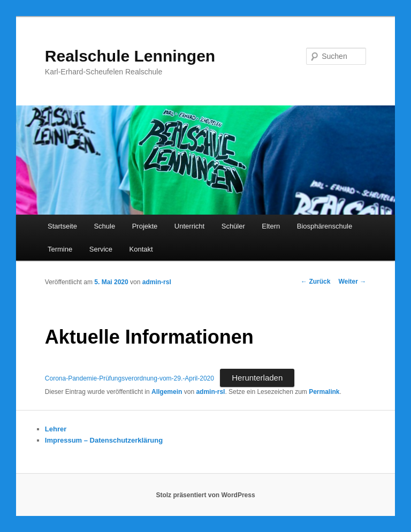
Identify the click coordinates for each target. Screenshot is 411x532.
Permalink (324, 392)
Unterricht (189, 226)
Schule (104, 226)
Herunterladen (257, 378)
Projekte (145, 226)
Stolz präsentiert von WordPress (205, 495)
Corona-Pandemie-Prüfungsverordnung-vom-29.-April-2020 (130, 378)
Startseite (62, 226)
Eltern (271, 226)
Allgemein (167, 392)
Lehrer (56, 429)
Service (101, 249)
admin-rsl (157, 282)
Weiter (352, 282)
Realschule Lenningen (130, 56)
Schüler (233, 226)
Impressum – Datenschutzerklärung (104, 440)
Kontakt (141, 249)
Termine (60, 249)
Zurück (315, 282)
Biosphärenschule (325, 226)
